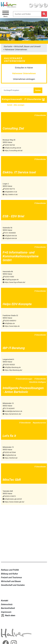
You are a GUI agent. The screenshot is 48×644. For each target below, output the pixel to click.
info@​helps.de (9, 323)
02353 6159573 (9, 496)
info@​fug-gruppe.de (11, 280)
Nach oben (10, 615)
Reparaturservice (39, 423)
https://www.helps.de (11, 326)
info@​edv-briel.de (10, 236)
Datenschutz (7, 604)
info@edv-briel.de (10, 238)
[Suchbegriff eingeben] (17, 90)
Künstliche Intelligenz (38, 382)
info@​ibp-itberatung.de (12, 367)
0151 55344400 (9, 233)
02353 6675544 (9, 452)
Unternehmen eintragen (24, 79)
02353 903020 (9, 365)
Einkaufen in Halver (24, 68)
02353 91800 (8, 277)
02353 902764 (9, 145)
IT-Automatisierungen (24, 379)
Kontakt (5, 601)
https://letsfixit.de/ (10, 458)
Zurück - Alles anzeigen (16, 105)
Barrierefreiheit (8, 608)
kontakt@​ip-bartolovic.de (12, 411)
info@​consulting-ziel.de (12, 148)
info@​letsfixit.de (9, 455)
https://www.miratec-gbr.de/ (13, 502)
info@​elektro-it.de (10, 192)
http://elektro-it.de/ (10, 194)
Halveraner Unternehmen (24, 73)
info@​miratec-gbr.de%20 (12, 499)
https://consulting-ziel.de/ (13, 151)
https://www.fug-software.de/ (14, 282)
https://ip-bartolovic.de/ (12, 414)
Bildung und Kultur (9, 574)
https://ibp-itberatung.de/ (12, 370)
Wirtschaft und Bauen (11, 581)
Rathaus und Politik (10, 570)
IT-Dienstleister (40, 115)
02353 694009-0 (9, 321)
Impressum (6, 612)
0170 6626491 (9, 408)
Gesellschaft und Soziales (13, 585)
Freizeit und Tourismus (11, 577)
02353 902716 (9, 189)
